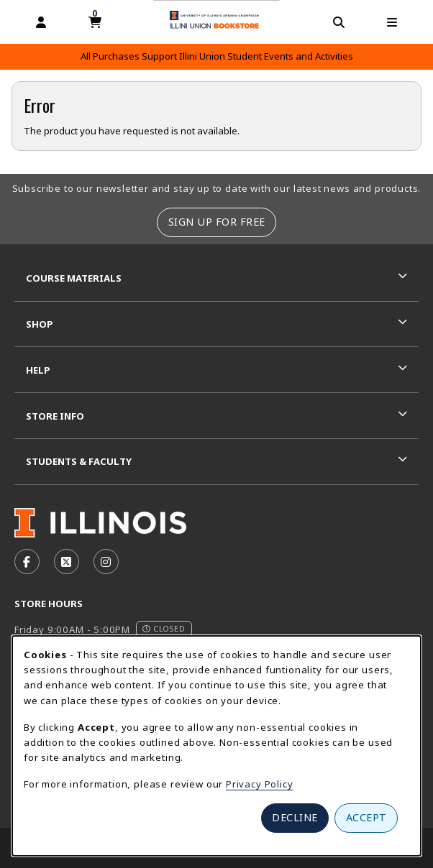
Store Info (55, 416)
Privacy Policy (260, 784)
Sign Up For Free (217, 222)
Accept (366, 817)
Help (38, 370)
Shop (40, 324)
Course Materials (74, 278)
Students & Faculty (79, 461)
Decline (295, 817)
